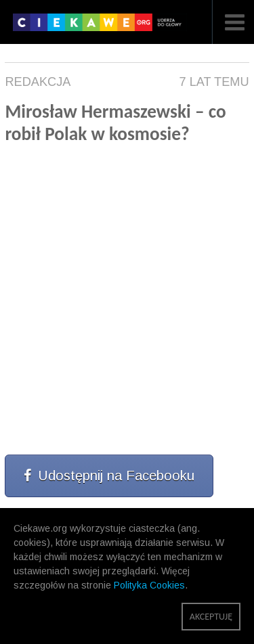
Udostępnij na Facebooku (109, 476)
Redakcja (38, 82)
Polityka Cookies (149, 585)
